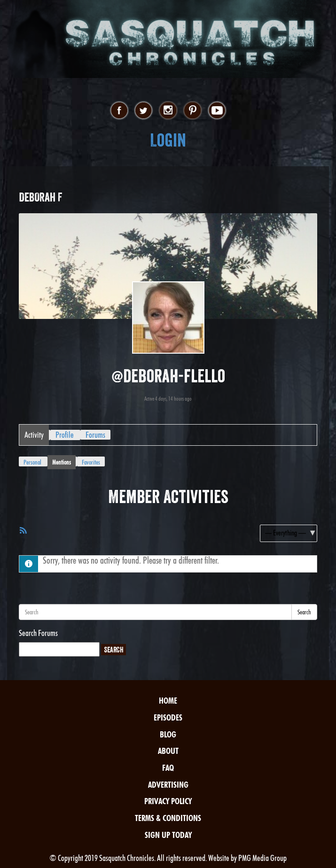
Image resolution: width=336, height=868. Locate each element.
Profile (65, 435)
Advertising (168, 785)
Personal (32, 462)
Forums (95, 435)
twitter (144, 111)
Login (168, 140)
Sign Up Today (168, 835)
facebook (119, 111)
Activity (34, 435)
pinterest (192, 111)
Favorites (91, 462)
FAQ (168, 768)
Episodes (168, 717)
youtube (217, 111)
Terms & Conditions (168, 818)
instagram (168, 111)
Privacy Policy (168, 801)
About (168, 751)
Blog (168, 734)
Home (168, 701)
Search (304, 612)
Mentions (62, 462)
